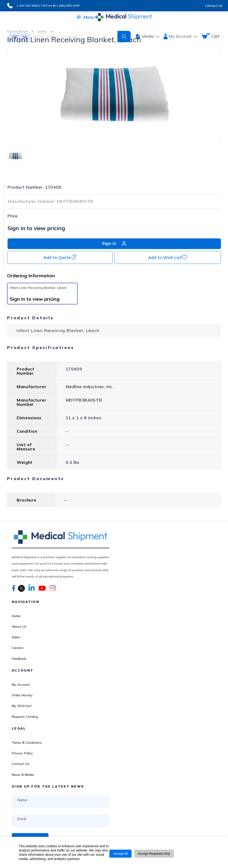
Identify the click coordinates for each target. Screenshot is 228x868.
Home (16, 616)
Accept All (120, 854)
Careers (18, 648)
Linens (42, 31)
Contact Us (214, 6)
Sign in (114, 244)
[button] (14, 589)
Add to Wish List (168, 257)
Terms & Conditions (27, 743)
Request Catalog (25, 717)
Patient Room (18, 31)
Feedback (19, 659)
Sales (16, 637)
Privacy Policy (22, 753)
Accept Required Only (154, 854)
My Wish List (22, 706)
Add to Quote (60, 257)
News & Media (23, 775)
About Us (19, 627)
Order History (22, 695)
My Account (21, 685)
